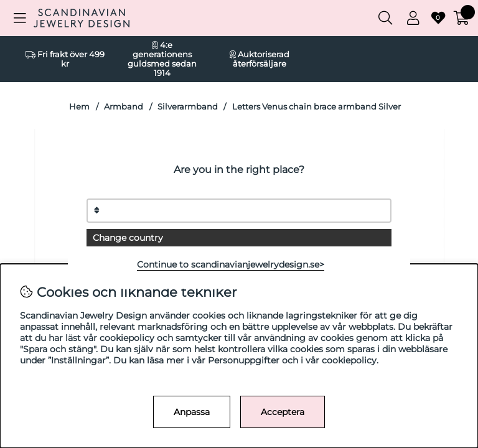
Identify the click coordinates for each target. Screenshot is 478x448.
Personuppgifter (244, 360)
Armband (124, 107)
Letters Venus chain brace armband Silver (316, 107)
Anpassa (192, 412)
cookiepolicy (349, 360)
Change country (128, 238)
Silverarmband (188, 107)
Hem (79, 107)
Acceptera (283, 412)
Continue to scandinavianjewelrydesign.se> (231, 264)
